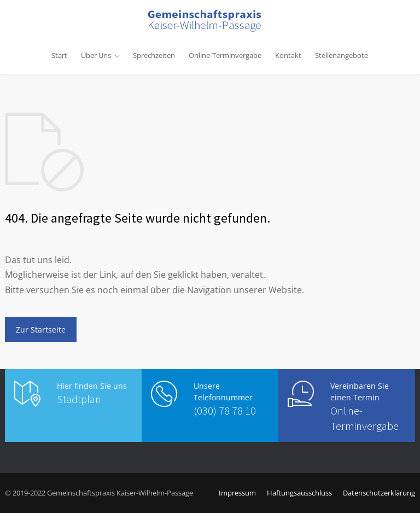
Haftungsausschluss (299, 493)
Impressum (237, 493)
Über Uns (96, 55)
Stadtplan (79, 399)
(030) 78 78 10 (225, 410)
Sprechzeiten (154, 55)
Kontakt (288, 55)
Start (59, 55)
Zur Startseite (41, 330)
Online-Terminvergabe (225, 55)
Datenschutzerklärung (379, 493)
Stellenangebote (342, 55)
